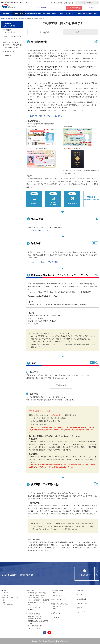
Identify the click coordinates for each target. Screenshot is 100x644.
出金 (54, 609)
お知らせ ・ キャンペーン (59, 613)
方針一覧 (79, 595)
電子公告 (79, 608)
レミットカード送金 (37, 262)
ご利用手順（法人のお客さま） (10, 31)
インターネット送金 (34, 628)
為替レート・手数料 (57, 591)
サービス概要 (20, 19)
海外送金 (11, 19)
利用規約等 (80, 591)
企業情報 (5, 593)
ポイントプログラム (10, 52)
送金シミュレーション (58, 600)
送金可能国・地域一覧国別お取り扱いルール (34, 618)
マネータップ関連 (82, 604)
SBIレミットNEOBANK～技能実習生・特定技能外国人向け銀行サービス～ (12, 45)
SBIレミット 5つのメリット (12, 38)
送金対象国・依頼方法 (33, 614)
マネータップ (8, 56)
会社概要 (4, 591)
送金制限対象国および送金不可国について (38, 622)
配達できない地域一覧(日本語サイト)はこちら (46, 116)
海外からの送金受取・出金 (59, 604)
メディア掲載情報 (8, 605)
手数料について (58, 595)
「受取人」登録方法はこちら (40, 230)
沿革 (4, 602)
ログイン (92, 8)
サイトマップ (81, 612)
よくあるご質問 (56, 3)
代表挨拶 (5, 595)
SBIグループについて (9, 600)
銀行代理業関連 (81, 599)
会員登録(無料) (75, 8)
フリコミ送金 (53, 262)
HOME (3, 19)
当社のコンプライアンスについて (13, 598)
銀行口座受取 (57, 606)
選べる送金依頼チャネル (35, 626)
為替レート (56, 593)
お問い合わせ (68, 3)
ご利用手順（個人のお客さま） (10, 25)
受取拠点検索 (61, 385)
